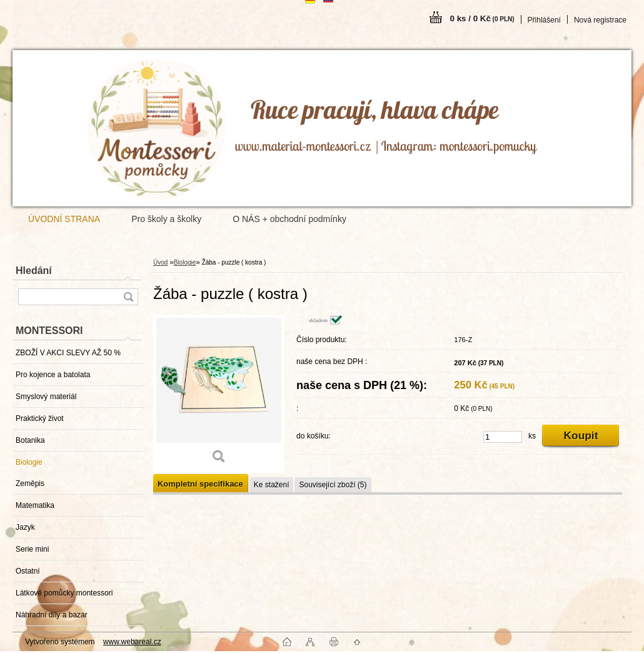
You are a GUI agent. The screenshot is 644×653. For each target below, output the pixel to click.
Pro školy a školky (166, 219)
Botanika (30, 440)
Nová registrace (600, 20)
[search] (128, 297)
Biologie (29, 462)
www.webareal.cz (132, 642)
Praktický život (40, 418)
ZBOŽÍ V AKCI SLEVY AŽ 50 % (68, 353)
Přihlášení (544, 20)
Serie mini (32, 549)
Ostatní (28, 571)
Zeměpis (30, 483)
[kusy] (503, 437)
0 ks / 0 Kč (482, 18)
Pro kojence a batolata (53, 375)
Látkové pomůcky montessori (64, 593)
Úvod (160, 262)
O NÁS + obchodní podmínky (289, 219)
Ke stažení (272, 485)
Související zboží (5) (333, 485)
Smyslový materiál (46, 397)
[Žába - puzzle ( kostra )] (219, 394)
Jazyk (25, 527)
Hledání (34, 271)
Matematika (35, 505)
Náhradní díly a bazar (52, 615)
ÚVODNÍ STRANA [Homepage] (64, 219)
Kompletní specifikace (200, 484)
